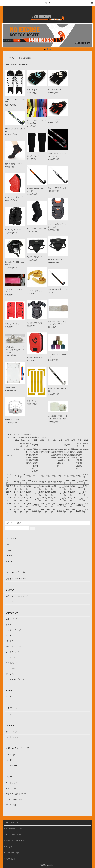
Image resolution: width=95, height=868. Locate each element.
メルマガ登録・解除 (14, 798)
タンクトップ (11, 731)
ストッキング (11, 618)
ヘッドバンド (11, 656)
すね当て (10, 624)
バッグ (9, 689)
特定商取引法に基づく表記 (14, 840)
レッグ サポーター (13, 651)
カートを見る (9, 846)
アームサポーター (13, 667)
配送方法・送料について (16, 793)
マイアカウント (12, 804)
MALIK (9, 696)
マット (9, 713)
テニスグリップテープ (15, 678)
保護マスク (11, 640)
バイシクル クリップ (14, 645)
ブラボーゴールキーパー (16, 578)
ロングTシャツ (12, 736)
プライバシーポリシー (12, 834)
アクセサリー (12, 612)
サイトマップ (11, 782)
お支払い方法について (15, 787)
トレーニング (12, 707)
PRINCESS (11, 555)
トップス (10, 724)
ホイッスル (11, 673)
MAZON (9, 560)
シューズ (10, 589)
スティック (11, 537)
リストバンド (11, 662)
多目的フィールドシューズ (17, 595)
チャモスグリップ (13, 629)
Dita (8, 544)
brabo (8, 549)
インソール (11, 601)
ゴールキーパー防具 (15, 571)
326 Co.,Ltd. (45, 864)
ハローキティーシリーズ (17, 747)
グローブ (10, 634)
